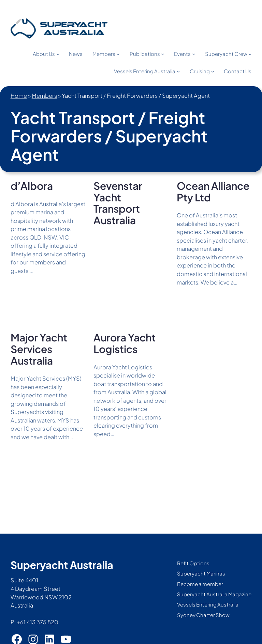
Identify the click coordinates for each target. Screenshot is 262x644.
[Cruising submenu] (213, 71)
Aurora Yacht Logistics (125, 343)
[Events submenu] (194, 54)
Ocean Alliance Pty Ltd (213, 192)
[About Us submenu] (58, 54)
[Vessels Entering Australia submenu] (178, 71)
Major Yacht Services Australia (39, 349)
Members (44, 96)
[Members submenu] (118, 54)
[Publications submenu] (163, 54)
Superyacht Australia (62, 565)
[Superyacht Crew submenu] (250, 54)
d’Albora (32, 186)
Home (19, 96)
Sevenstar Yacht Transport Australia (118, 203)
